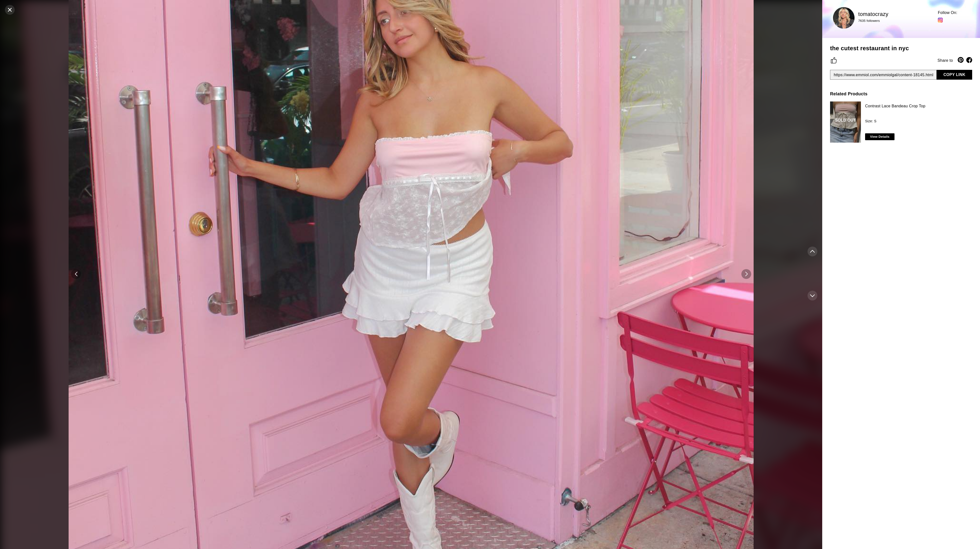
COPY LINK (955, 75)
